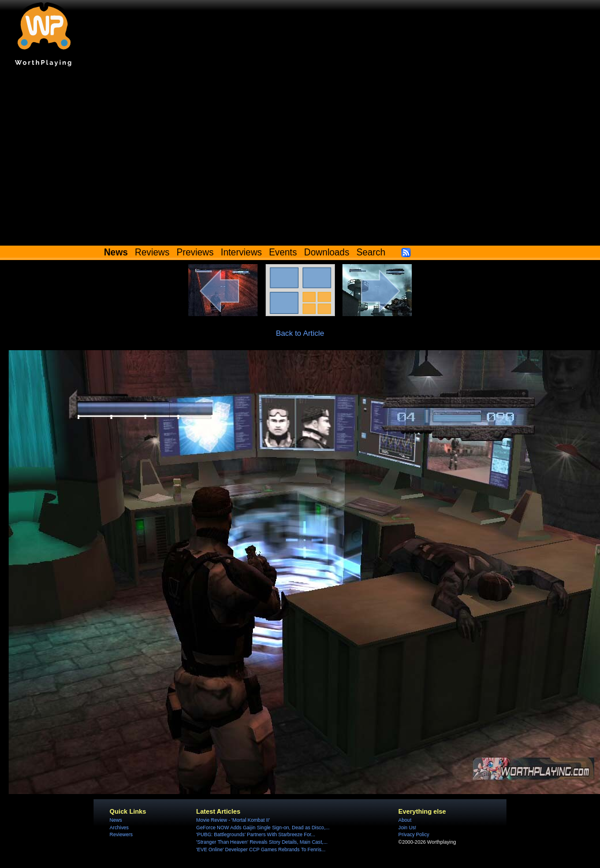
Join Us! (407, 828)
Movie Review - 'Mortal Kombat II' (233, 820)
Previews (195, 252)
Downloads (327, 252)
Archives (119, 828)
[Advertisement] (300, 159)
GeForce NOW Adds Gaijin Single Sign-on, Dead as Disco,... (263, 828)
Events (283, 252)
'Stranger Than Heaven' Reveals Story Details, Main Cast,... (262, 842)
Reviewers (121, 834)
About (405, 820)
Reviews (152, 252)
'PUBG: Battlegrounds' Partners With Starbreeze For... (256, 834)
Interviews (241, 252)
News (116, 820)
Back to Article (300, 333)
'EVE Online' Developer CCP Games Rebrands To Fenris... (261, 850)
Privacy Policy (414, 834)
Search (371, 252)
